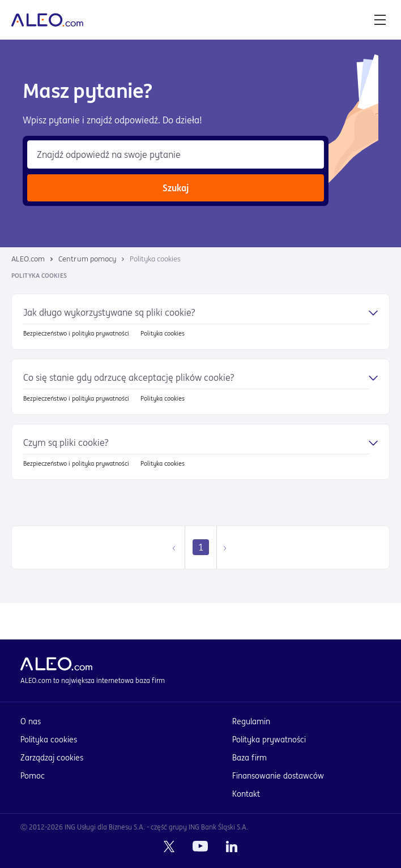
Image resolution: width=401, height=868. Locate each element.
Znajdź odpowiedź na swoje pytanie (109, 154)
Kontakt (246, 794)
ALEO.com (28, 259)
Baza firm (249, 758)
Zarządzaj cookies (52, 758)
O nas (31, 721)
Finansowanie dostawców (278, 776)
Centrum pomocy (87, 259)
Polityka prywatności (269, 740)
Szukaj (176, 188)
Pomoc (33, 776)
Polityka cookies (49, 740)
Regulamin (251, 721)
